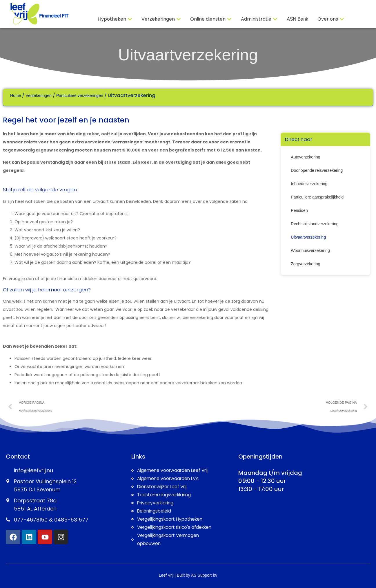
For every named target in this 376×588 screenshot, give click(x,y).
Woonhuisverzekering (310, 250)
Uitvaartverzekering (188, 55)
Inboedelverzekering (309, 184)
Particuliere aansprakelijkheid (317, 197)
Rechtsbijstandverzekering (315, 224)
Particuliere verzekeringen (80, 95)
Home (16, 95)
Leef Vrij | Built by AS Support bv (188, 575)
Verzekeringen (39, 95)
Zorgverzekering (305, 264)
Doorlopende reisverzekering (317, 170)
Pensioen (299, 210)
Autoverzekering (305, 157)
